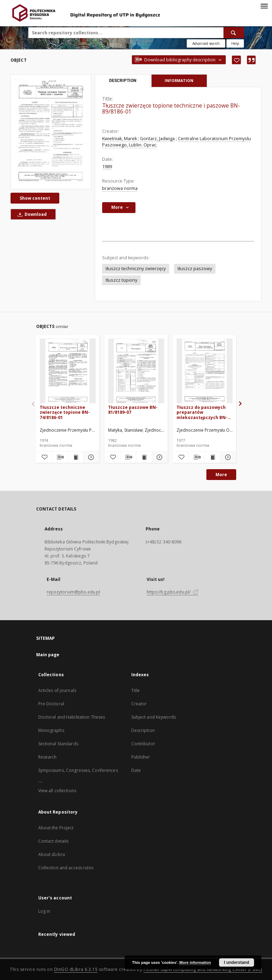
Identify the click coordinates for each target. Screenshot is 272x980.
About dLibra (52, 854)
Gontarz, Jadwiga (157, 139)
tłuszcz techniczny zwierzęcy (136, 269)
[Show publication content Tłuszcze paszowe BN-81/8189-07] (144, 457)
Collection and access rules (66, 868)
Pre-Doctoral (51, 704)
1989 (107, 167)
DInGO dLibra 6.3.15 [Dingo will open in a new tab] (76, 969)
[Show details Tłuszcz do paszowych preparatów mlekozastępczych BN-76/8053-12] (227, 457)
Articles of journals (57, 690)
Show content (35, 198)
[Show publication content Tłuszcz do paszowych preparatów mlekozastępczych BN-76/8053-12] (212, 457)
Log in (44, 911)
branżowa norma (120, 188)
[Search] (234, 33)
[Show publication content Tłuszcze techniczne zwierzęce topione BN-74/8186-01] (75, 457)
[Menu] (264, 6)
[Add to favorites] (236, 60)
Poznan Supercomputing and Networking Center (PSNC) (203, 969)
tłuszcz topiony (121, 280)
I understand (237, 962)
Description (143, 730)
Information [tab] (179, 80)
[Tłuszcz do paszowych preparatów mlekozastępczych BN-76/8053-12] (205, 371)
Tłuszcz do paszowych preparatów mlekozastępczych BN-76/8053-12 (202, 412)
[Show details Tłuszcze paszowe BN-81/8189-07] (159, 457)
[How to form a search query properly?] (235, 43)
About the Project (56, 828)
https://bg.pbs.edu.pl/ (173, 592)
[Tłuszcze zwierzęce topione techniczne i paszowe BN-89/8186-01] (51, 132)
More (221, 475)
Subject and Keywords (154, 717)
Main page (48, 655)
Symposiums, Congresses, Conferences (78, 770)
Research (48, 757)
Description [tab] (123, 81)
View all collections (57, 791)
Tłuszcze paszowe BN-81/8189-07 (133, 410)
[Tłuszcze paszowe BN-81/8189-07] (136, 371)
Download (31, 214)
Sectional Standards (58, 744)
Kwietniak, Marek (120, 139)
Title (136, 690)
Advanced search (206, 43)
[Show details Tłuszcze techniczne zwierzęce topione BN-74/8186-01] (90, 457)
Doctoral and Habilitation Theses (72, 717)
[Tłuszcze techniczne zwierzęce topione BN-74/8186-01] (68, 371)
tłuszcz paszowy (195, 269)
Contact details (54, 841)
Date (136, 770)
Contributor (143, 744)
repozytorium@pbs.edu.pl (74, 592)
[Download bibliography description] (60, 457)
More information (195, 962)
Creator (139, 704)
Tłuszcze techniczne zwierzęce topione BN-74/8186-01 (65, 412)
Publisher (141, 757)
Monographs (51, 730)
